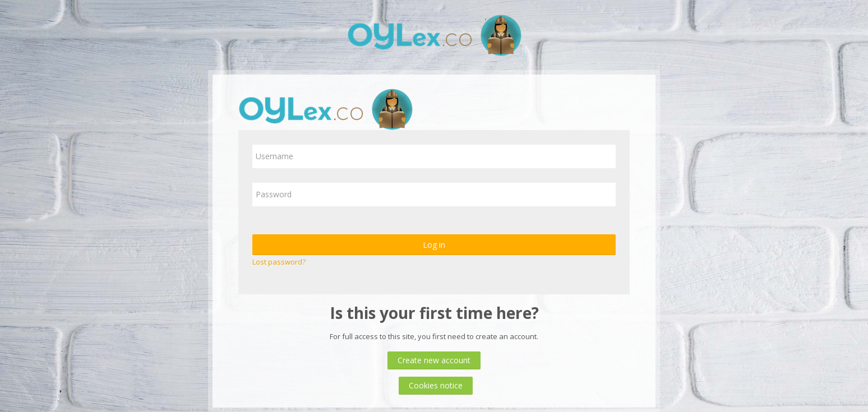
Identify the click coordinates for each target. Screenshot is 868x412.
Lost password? (279, 262)
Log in (434, 245)
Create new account (434, 360)
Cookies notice (436, 385)
